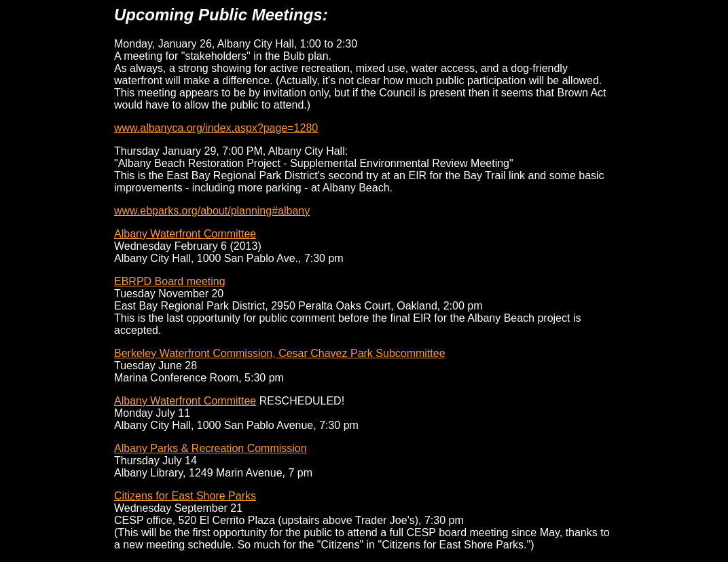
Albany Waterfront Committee (185, 234)
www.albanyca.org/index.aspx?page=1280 (216, 128)
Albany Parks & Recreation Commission (211, 448)
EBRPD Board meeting (170, 281)
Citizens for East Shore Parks (185, 496)
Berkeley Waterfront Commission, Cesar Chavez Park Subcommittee (280, 353)
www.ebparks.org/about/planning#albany (212, 211)
